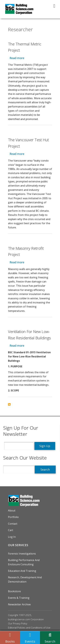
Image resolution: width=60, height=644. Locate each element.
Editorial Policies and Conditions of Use (29, 628)
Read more (17, 58)
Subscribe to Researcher (9, 404)
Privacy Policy (20, 623)
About (12, 511)
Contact (13, 524)
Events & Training (19, 598)
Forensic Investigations (22, 554)
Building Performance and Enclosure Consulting (24, 562)
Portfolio (13, 517)
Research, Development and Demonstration (25, 579)
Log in (12, 537)
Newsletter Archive (19, 604)
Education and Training (22, 571)
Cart (11, 530)
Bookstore (14, 591)
